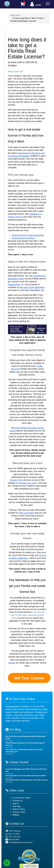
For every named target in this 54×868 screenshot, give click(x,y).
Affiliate (14, 815)
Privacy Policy (19, 812)
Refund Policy (19, 809)
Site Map (15, 806)
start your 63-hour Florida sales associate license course (28, 615)
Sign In (14, 803)
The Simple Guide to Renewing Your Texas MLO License (27, 780)
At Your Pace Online (20, 798)
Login (35, 4)
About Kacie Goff (16, 72)
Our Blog (13, 729)
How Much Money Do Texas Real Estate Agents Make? (26, 776)
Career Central (17, 762)
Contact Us (16, 801)
